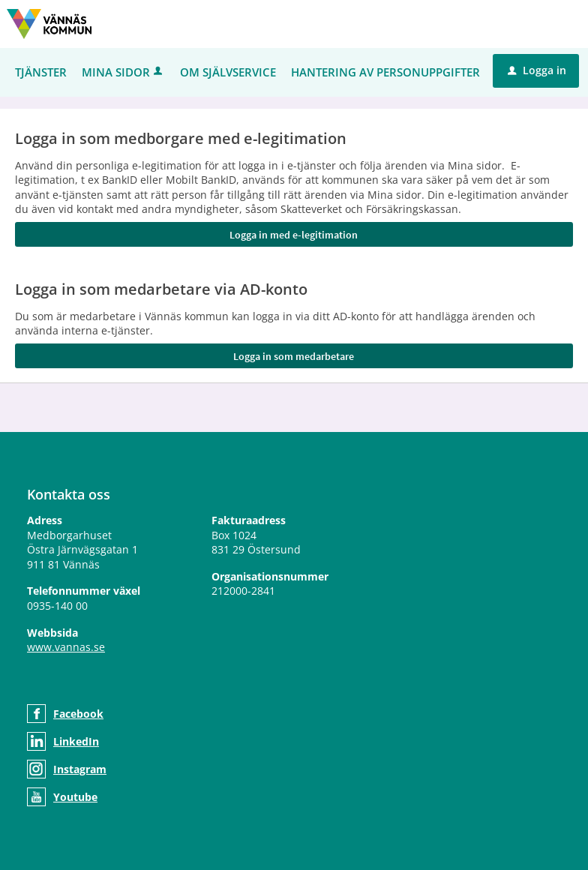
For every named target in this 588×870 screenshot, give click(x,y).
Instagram (80, 769)
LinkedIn (76, 741)
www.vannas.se (66, 647)
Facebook (78, 714)
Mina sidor (123, 72)
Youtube (75, 797)
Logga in (537, 70)
